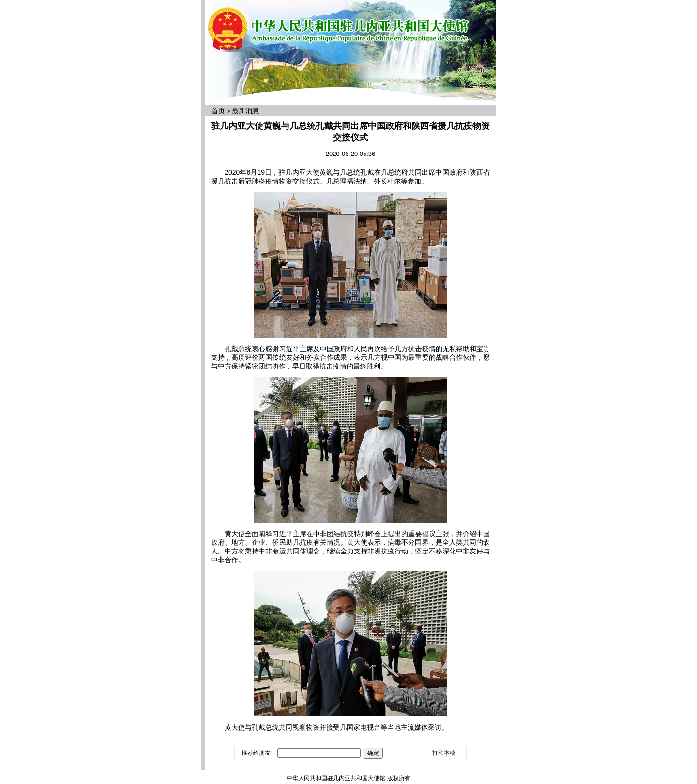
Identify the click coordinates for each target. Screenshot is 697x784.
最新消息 (245, 111)
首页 (218, 111)
